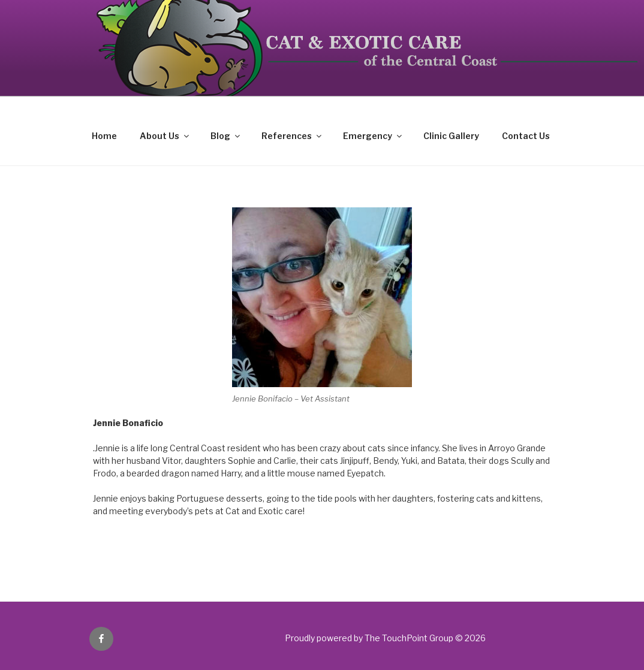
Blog (226, 136)
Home (104, 136)
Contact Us (526, 136)
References (292, 136)
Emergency (373, 136)
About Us (165, 136)
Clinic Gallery (451, 136)
